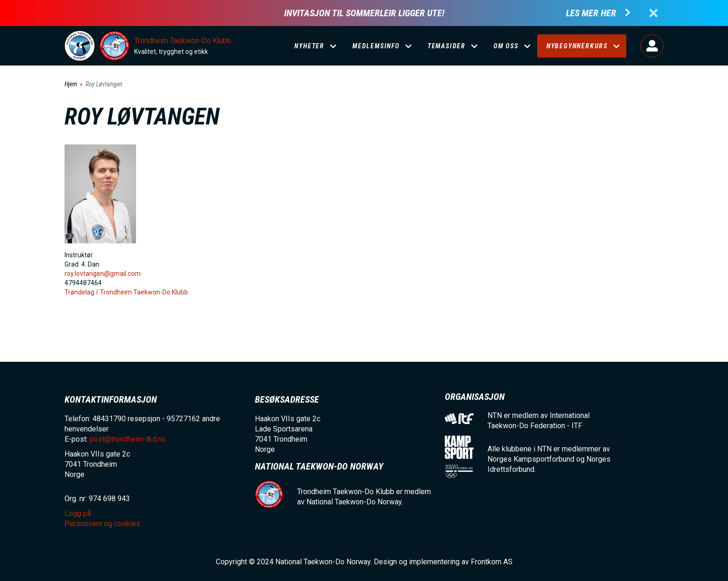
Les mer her (591, 13)
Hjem (71, 84)
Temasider (447, 46)
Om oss (506, 46)
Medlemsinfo (376, 46)
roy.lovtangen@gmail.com (103, 274)
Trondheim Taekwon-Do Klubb (183, 41)
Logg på (652, 46)
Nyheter (309, 46)
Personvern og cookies (102, 524)
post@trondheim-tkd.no (128, 439)
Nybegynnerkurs (577, 46)
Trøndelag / (82, 292)
